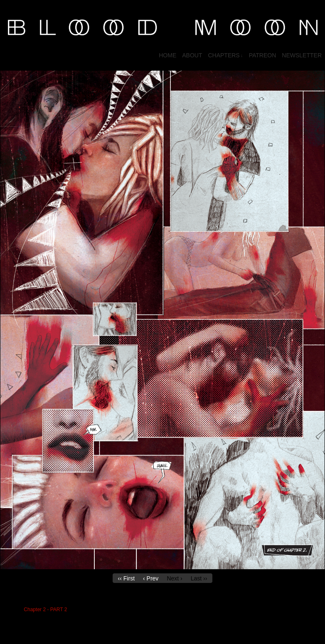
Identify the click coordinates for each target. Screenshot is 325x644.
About (192, 55)
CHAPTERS (225, 55)
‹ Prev (151, 578)
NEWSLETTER (302, 55)
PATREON (263, 55)
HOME (167, 55)
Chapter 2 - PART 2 (45, 610)
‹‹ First (126, 578)
